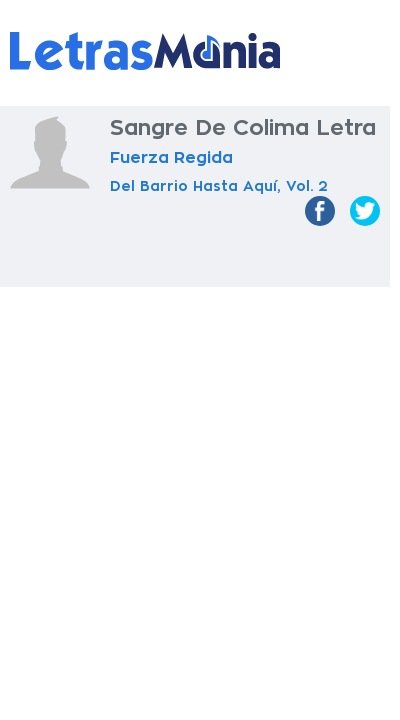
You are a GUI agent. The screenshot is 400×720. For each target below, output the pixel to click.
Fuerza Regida (171, 158)
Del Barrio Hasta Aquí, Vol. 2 (219, 186)
